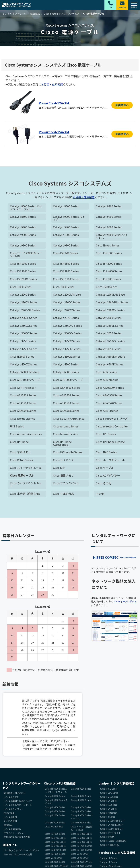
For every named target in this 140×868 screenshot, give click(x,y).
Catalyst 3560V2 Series (68, 326)
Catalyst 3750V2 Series (110, 342)
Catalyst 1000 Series (66, 235)
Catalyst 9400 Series (66, 227)
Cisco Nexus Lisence (23, 420)
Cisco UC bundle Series (68, 454)
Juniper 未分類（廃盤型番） (114, 842)
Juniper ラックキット (110, 834)
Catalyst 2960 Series (23, 295)
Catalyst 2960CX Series (110, 311)
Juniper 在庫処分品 (109, 846)
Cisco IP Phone (20, 443)
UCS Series (17, 428)
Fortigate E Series (108, 863)
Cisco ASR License (107, 412)
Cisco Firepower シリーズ (112, 420)
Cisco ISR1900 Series (23, 264)
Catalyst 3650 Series (109, 334)
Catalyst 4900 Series (66, 365)
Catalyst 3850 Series (109, 350)
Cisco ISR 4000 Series (109, 272)
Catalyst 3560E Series (110, 326)
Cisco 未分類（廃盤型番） (26, 495)
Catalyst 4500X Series (24, 365)
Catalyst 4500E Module (110, 358)
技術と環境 (9, 814)
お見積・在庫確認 (52, 84)
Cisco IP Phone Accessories (63, 445)
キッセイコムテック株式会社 (18, 856)
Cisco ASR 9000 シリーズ (68, 381)
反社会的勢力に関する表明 (17, 838)
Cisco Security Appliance (69, 420)
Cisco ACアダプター (108, 477)
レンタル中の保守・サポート (18, 806)
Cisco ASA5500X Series (110, 389)
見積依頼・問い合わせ (15, 794)
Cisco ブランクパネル (66, 485)
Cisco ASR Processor (23, 389)
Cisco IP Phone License (111, 443)
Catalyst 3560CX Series (68, 334)
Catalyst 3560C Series (24, 334)
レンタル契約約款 (12, 830)
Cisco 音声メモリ (21, 454)
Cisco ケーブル (105, 469)
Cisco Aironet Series (66, 428)
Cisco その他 (104, 485)
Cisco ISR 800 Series (66, 253)
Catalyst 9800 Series (66, 246)
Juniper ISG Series (109, 790)
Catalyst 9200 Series (109, 217)
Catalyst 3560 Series (109, 319)
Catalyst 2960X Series (67, 311)
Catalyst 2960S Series (24, 303)
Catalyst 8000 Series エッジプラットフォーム (26, 208)
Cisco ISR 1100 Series (67, 280)
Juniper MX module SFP (112, 830)
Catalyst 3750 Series (23, 342)
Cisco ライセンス (64, 461)
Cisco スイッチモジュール (26, 469)
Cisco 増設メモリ (64, 477)
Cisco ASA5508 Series (109, 396)
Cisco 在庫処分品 (64, 495)
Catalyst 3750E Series (24, 350)
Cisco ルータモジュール (110, 461)
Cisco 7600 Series (107, 287)
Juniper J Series (107, 818)
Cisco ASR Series (107, 373)
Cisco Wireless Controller (112, 428)
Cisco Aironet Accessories (26, 435)
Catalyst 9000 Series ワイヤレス (112, 236)
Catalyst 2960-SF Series (25, 311)
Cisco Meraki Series (66, 435)
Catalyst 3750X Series (67, 342)
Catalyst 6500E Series (110, 365)
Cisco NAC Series (107, 454)
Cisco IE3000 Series (22, 358)
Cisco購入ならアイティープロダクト (21, 852)
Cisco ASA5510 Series (24, 404)
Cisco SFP (59, 469)
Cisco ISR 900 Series (109, 280)
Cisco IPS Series (106, 435)
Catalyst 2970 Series (66, 319)
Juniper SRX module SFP (112, 822)
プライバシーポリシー (15, 834)
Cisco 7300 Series (64, 287)
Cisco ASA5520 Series (67, 404)
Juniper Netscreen (108, 814)
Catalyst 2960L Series (24, 319)
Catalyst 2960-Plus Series (112, 303)
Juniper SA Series (108, 810)
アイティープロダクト (126, 603)
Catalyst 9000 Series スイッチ (69, 218)
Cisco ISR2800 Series (66, 264)
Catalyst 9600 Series (23, 235)
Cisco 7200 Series (21, 287)
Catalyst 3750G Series (67, 350)
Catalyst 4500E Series (67, 358)
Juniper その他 (107, 838)
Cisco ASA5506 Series (67, 396)
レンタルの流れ (11, 798)
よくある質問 (10, 822)
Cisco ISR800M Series (24, 280)
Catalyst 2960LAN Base (110, 295)
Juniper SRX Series (109, 798)
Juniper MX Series (108, 806)
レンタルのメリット (13, 810)
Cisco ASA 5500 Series (67, 389)
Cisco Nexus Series (108, 246)
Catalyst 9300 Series (23, 227)
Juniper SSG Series (109, 794)
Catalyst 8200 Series (66, 206)
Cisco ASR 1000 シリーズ (25, 381)
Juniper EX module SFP (111, 826)
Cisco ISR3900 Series (66, 272)
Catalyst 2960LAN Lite (67, 295)
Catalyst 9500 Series (109, 227)
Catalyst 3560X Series (24, 326)
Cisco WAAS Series (22, 461)
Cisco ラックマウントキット (26, 486)
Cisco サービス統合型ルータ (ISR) (26, 255)
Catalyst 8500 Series (23, 217)
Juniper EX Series (108, 802)
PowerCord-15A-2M (55, 132)
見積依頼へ (122, 105)
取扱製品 (8, 826)
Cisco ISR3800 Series (23, 272)
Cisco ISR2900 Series (109, 264)
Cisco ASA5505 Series (24, 396)
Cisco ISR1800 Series (109, 253)
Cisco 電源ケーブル (22, 477)
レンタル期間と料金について (18, 802)
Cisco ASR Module (107, 381)
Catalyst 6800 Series (66, 373)
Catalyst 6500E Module (25, 373)
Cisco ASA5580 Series (67, 412)
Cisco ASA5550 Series (24, 412)
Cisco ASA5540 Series (109, 404)
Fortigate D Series (108, 859)
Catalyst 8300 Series (109, 206)
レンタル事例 (10, 818)
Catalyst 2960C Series (67, 303)
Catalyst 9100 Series (23, 246)
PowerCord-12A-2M (55, 103)
